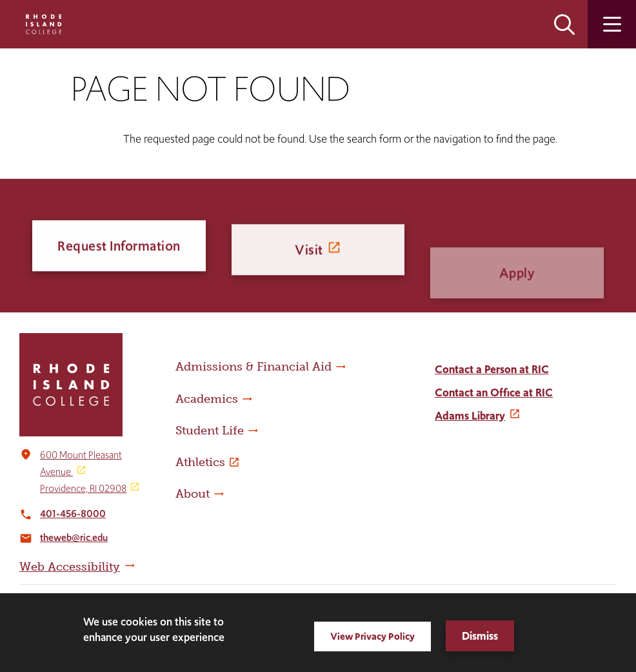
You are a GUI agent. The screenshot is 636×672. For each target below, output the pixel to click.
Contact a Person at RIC (492, 369)
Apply (517, 297)
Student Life (210, 431)
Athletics (200, 462)
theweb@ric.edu (74, 537)
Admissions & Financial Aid (253, 367)
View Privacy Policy (373, 636)
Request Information (119, 248)
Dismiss (480, 636)
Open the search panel (564, 24)
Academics (207, 399)
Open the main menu (612, 24)
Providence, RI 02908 (83, 488)
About (193, 494)
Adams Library (470, 416)
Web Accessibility (70, 567)
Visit (309, 262)
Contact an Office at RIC (494, 392)
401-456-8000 (73, 514)
